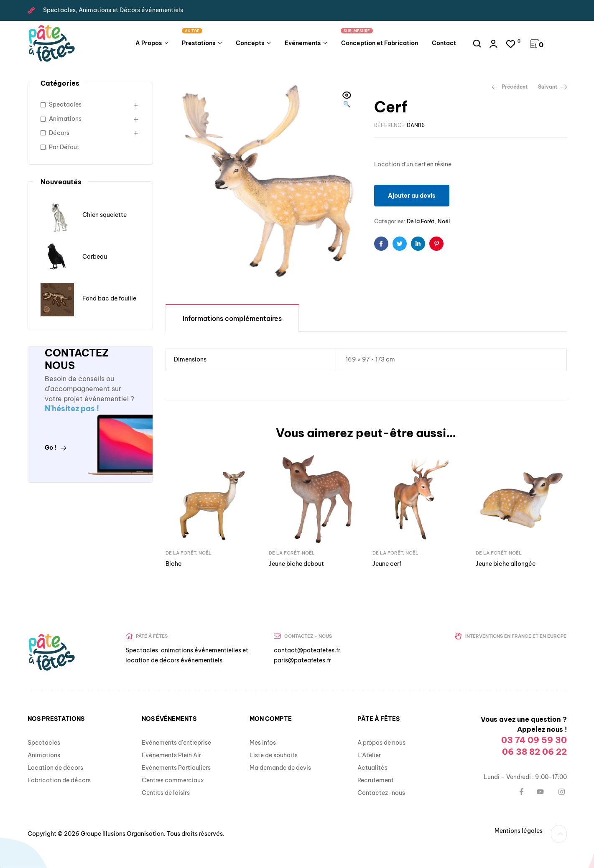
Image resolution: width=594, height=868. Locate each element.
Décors (59, 133)
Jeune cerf (387, 564)
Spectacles (65, 104)
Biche (173, 564)
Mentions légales (519, 831)
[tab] (232, 318)
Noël (444, 221)
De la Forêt (421, 221)
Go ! (56, 448)
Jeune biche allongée (506, 564)
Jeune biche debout (296, 564)
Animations (65, 119)
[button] (347, 100)
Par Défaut (64, 147)
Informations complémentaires (232, 318)
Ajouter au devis (412, 196)
